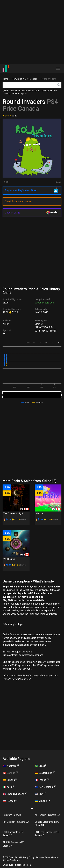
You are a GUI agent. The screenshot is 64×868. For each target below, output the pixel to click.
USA (41, 794)
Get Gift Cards (12, 213)
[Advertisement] (32, 32)
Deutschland (45, 773)
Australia (11, 766)
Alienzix (39, 513)
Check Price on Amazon (18, 202)
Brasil (41, 766)
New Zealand (45, 787)
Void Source (9, 559)
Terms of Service (44, 857)
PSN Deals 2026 (12, 857)
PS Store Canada (12, 815)
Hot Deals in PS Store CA (16, 822)
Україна (43, 801)
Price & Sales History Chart (28, 91)
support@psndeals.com (20, 865)
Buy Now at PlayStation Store (21, 190)
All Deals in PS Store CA (47, 815)
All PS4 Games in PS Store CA (13, 844)
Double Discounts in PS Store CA (47, 824)
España (10, 780)
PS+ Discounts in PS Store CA (13, 834)
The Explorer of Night (13, 513)
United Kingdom (15, 794)
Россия (10, 801)
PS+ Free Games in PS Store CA (47, 834)
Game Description (19, 94)
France (42, 780)
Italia (8, 787)
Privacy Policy (28, 857)
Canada (10, 773)
